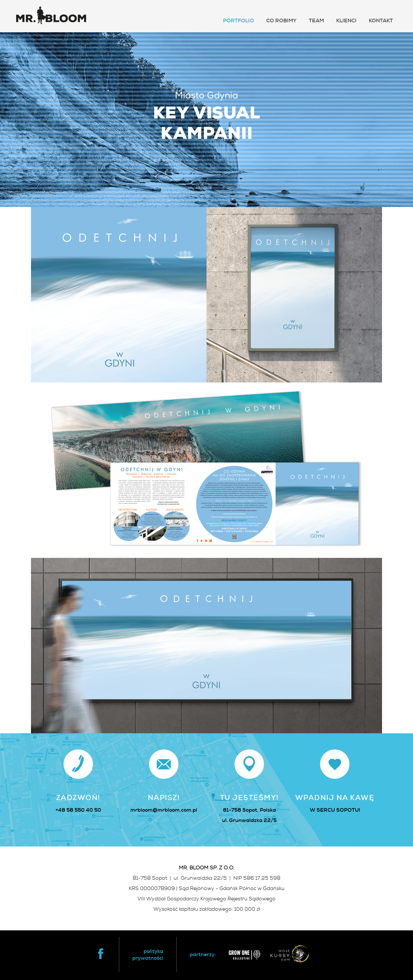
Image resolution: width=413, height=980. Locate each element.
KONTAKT (381, 20)
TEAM (316, 20)
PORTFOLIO (238, 20)
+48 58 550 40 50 (78, 810)
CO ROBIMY (281, 20)
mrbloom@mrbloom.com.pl (164, 810)
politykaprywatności (148, 955)
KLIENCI (346, 20)
